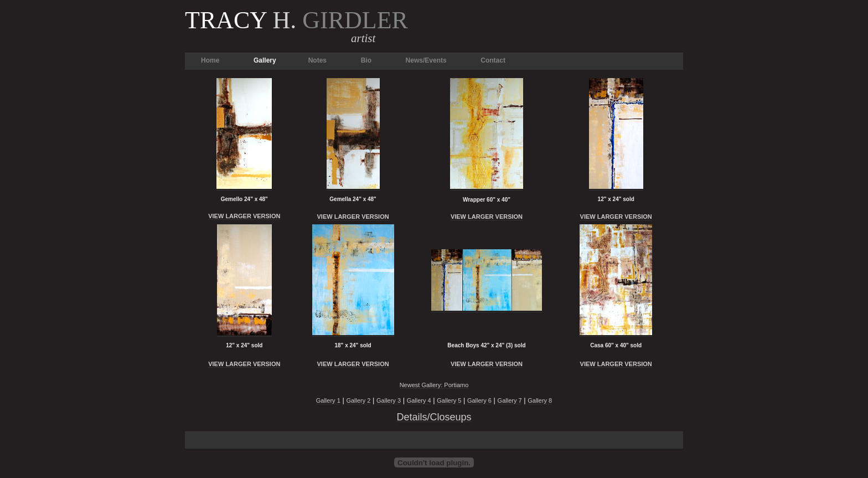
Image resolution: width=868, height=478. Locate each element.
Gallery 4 (419, 400)
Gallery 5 (449, 400)
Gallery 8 (540, 400)
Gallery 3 (389, 400)
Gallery (265, 60)
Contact (493, 60)
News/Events (426, 60)
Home (210, 60)
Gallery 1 (328, 400)
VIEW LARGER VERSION (244, 216)
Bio (366, 60)
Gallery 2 (358, 400)
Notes (317, 60)
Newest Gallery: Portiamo (434, 385)
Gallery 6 (479, 400)
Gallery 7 (510, 400)
